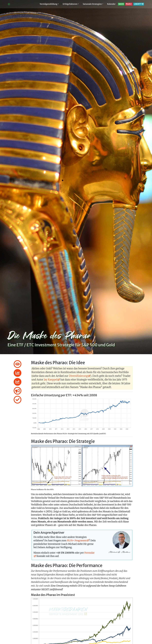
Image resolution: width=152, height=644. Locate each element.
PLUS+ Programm (77, 541)
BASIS (121, 4)
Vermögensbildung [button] (49, 4)
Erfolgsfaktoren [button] (70, 4)
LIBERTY (139, 4)
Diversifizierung (78, 376)
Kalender (111, 4)
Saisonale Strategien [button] (92, 4)
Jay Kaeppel (50, 380)
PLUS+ (129, 4)
